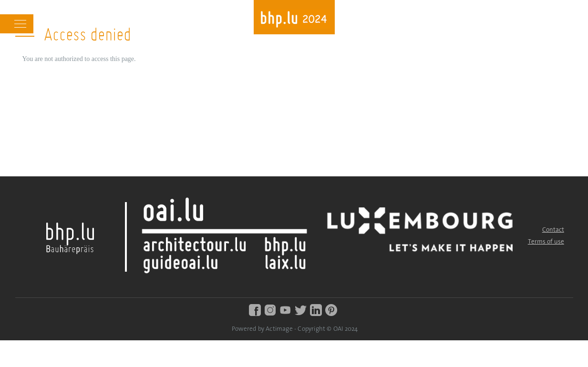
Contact (553, 230)
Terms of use (546, 242)
